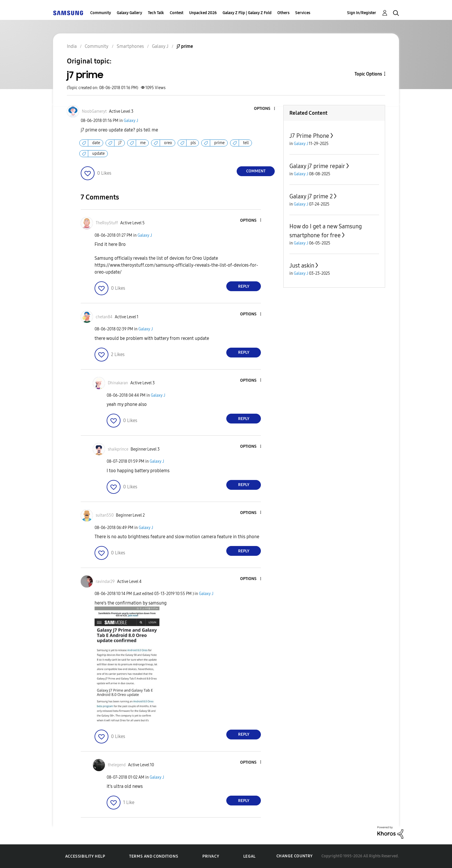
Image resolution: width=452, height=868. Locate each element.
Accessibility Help (85, 856)
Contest (177, 13)
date (96, 143)
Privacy (211, 856)
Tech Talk (156, 13)
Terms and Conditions (154, 856)
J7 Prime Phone (309, 136)
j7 (120, 143)
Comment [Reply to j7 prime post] (256, 171)
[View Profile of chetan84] (104, 317)
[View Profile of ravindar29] (105, 582)
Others (283, 13)
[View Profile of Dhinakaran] (118, 383)
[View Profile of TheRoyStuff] (107, 223)
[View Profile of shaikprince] (118, 449)
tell (246, 143)
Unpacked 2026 (203, 13)
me (143, 143)
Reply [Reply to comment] (244, 286)
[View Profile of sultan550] (105, 515)
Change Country (295, 856)
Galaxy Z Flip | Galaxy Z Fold (247, 13)
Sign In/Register (362, 13)
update (98, 154)
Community (101, 13)
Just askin (302, 266)
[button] (265, 109)
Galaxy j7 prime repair (317, 166)
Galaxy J (131, 121)
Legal (249, 856)
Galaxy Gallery (129, 13)
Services (303, 13)
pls (193, 143)
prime (219, 143)
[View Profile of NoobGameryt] (94, 111)
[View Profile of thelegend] (117, 765)
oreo (168, 143)
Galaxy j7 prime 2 (311, 196)
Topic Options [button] (368, 74)
